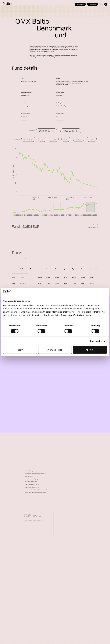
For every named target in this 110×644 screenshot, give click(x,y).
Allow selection (55, 350)
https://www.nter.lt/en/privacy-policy (74, 315)
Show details (95, 341)
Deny (20, 350)
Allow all (90, 350)
